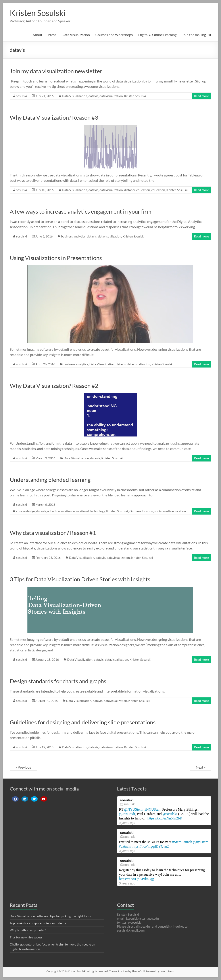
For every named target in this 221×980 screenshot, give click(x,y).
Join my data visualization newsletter (56, 71)
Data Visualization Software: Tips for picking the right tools (50, 916)
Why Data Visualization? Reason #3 (54, 117)
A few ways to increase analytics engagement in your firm (81, 211)
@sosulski (128, 804)
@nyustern (201, 842)
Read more (201, 96)
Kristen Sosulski (38, 13)
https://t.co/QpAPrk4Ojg (136, 879)
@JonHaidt (127, 814)
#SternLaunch (182, 842)
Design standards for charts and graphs (58, 681)
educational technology (89, 511)
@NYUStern (133, 809)
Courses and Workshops (114, 35)
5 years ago (127, 883)
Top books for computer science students (38, 923)
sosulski (22, 96)
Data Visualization (76, 35)
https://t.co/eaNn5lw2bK (165, 818)
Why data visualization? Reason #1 (53, 533)
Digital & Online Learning (157, 35)
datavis (93, 96)
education (158, 190)
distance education (137, 190)
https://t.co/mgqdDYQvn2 (150, 846)
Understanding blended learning (50, 480)
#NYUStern (153, 809)
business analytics (73, 236)
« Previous (23, 767)
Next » (201, 767)
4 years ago (127, 823)
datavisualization (111, 96)
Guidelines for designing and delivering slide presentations (83, 722)
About (37, 35)
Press (52, 35)
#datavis (125, 846)
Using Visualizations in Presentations (56, 258)
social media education (170, 511)
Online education (141, 511)
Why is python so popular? (28, 930)
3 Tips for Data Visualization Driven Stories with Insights (80, 579)
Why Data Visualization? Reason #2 (54, 386)
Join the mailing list (197, 35)
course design (26, 511)
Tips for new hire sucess (26, 937)
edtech (52, 511)
